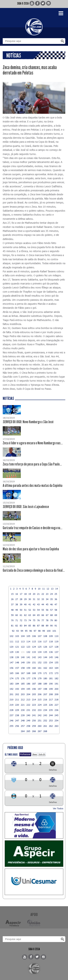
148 (17, 662)
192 (12, 689)
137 (56, 652)
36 (56, 599)
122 (23, 647)
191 (56, 684)
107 (40, 636)
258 (28, 726)
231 (28, 710)
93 (18, 631)
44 (43, 604)
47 (56, 604)
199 (51, 689)
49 (17, 610)
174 (12, 678)
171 (45, 673)
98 (39, 631)
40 (25, 604)
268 (45, 731)
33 (43, 599)
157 (17, 668)
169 (34, 673)
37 (12, 604)
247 (17, 720)
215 (40, 700)
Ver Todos (58, 808)
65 (38, 615)
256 (17, 726)
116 (40, 641)
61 (21, 615)
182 (56, 678)
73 (25, 620)
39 (21, 604)
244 (51, 715)
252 (45, 720)
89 (47, 626)
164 (56, 668)
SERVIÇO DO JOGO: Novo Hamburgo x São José (28, 422)
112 (17, 641)
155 (56, 662)
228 (12, 710)
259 (34, 726)
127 (51, 647)
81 (12, 626)
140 (23, 657)
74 (30, 620)
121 (17, 647)
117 (45, 641)
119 (56, 641)
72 (21, 620)
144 (45, 657)
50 (21, 610)
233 (40, 710)
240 (28, 715)
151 (34, 662)
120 (12, 647)
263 (56, 726)
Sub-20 (42, 754)
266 (34, 731)
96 (31, 631)
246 (12, 720)
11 (44, 589)
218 (56, 700)
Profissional (25, 754)
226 (51, 705)
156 (12, 668)
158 (23, 668)
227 (56, 705)
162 (45, 668)
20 (34, 594)
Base (35, 754)
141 (28, 657)
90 (51, 626)
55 (43, 610)
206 (40, 694)
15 (12, 594)
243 (45, 715)
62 (25, 615)
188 (40, 684)
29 (25, 599)
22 (43, 594)
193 (17, 689)
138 (12, 657)
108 (45, 636)
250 (34, 720)
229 (17, 710)
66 (43, 615)
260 (40, 726)
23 (47, 594)
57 (51, 610)
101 (54, 631)
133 (34, 652)
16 (17, 594)
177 (28, 678)
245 (56, 715)
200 (56, 689)
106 (34, 636)
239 (23, 715)
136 (51, 652)
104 (23, 636)
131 (23, 652)
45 (47, 604)
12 (48, 589)
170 (40, 673)
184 (17, 684)
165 (12, 673)
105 (28, 636)
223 (34, 705)
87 (38, 626)
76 (38, 620)
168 (28, 673)
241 (34, 715)
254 (56, 720)
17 (21, 594)
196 (34, 689)
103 (17, 636)
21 (38, 594)
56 (47, 610)
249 (28, 720)
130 (17, 652)
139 (17, 657)
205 (34, 694)
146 (56, 657)
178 (34, 678)
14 (57, 589)
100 (49, 631)
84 (25, 626)
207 (45, 694)
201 (12, 694)
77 (43, 620)
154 (51, 662)
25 (56, 594)
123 (28, 647)
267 (40, 731)
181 (51, 678)
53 (34, 610)
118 (51, 641)
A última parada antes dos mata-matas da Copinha (33, 486)
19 (30, 594)
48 (12, 610)
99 (44, 631)
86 (34, 626)
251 (40, 720)
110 (56, 636)
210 (12, 700)
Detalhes (53, 770)
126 (45, 647)
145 (51, 657)
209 (56, 694)
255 (12, 726)
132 (28, 652)
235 (51, 710)
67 (47, 615)
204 (28, 694)
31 (34, 599)
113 (23, 641)
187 (34, 684)
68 (51, 615)
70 (12, 620)
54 (38, 610)
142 (34, 657)
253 (51, 720)
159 (28, 668)
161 (40, 668)
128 (56, 647)
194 (23, 689)
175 (17, 678)
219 (12, 705)
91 (56, 626)
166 (17, 673)
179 (40, 678)
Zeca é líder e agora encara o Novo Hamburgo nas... (33, 443)
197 (40, 689)
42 (34, 604)
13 (52, 589)
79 (51, 620)
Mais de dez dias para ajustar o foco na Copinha (31, 549)
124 (34, 647)
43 (38, 604)
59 (12, 615)
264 (23, 731)
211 (17, 700)
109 (51, 636)
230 (23, 710)
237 (12, 715)
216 (45, 700)
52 (30, 610)
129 (12, 652)
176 (23, 678)
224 (40, 705)
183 (12, 684)
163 (51, 668)
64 (34, 615)
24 (51, 594)
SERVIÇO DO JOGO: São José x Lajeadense (26, 507)
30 (30, 599)
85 (30, 626)
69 (56, 615)
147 (12, 662)
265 (28, 731)
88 (43, 626)
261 (45, 726)
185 (23, 684)
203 (23, 694)
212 (23, 700)
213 (28, 700)
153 (45, 662)
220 (17, 705)
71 (17, 620)
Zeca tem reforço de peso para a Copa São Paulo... (32, 464)
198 (45, 689)
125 (40, 647)
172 (51, 673)
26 (12, 599)
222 (28, 705)
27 (17, 599)
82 (17, 626)
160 (34, 668)
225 (45, 705)
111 (12, 641)
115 (34, 641)
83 (21, 626)
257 (23, 726)
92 (13, 631)
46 (51, 604)
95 (26, 631)
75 (34, 620)
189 (45, 684)
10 (39, 589)
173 (56, 673)
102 (12, 636)
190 (51, 684)
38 (17, 604)
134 (40, 652)
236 (56, 710)
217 (51, 700)
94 (22, 631)
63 (30, 615)
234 (45, 710)
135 (45, 652)
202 (17, 694)
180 (45, 678)
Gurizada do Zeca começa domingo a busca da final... (34, 570)
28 (21, 599)
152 (40, 662)
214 (34, 700)
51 (25, 610)
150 (28, 662)
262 (51, 726)
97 (35, 631)
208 (51, 694)
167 (23, 673)
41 (30, 604)
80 (56, 620)
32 (38, 599)
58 (56, 610)
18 (25, 594)
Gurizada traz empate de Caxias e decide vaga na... (33, 528)
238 (17, 715)
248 (23, 720)
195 (28, 689)
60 (17, 615)
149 (23, 662)
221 (23, 705)
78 (47, 620)
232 (34, 710)
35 (51, 599)
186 (28, 684)
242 (40, 715)
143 (40, 657)
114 (28, 641)
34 (47, 599)
